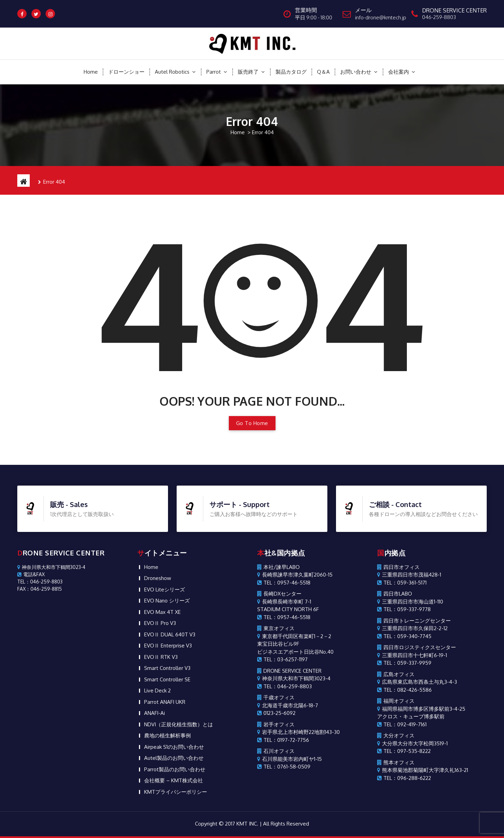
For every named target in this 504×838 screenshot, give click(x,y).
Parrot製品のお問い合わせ (175, 640)
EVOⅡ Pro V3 (160, 494)
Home (91, 72)
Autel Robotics (172, 72)
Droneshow (158, 449)
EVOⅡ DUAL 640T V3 (170, 505)
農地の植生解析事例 (167, 606)
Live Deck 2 (157, 561)
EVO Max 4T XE (162, 483)
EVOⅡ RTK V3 (161, 528)
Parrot (214, 72)
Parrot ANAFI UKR (165, 573)
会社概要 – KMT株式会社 (174, 651)
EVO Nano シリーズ (167, 471)
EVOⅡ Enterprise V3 (168, 516)
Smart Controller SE (167, 550)
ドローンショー (126, 72)
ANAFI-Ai (155, 584)
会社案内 (399, 72)
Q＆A (323, 72)
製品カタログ (291, 72)
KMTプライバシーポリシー (176, 662)
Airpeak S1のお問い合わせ (174, 618)
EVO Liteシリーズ (165, 460)
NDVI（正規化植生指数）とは (179, 595)
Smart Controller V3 (167, 539)
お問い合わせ (356, 72)
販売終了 (248, 72)
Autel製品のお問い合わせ (174, 629)
